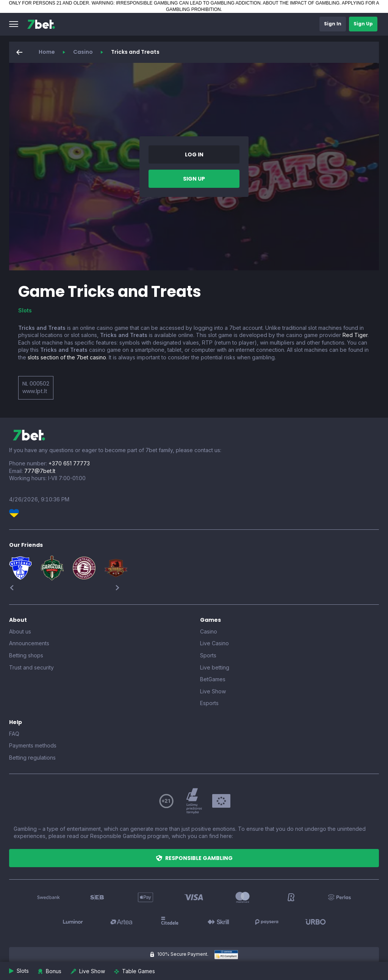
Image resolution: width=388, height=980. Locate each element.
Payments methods (33, 745)
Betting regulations (32, 758)
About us (20, 631)
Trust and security (31, 667)
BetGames (213, 679)
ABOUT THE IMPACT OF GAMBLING (301, 3)
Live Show (213, 691)
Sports (208, 655)
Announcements (29, 643)
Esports (209, 703)
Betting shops (26, 655)
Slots (25, 310)
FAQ (14, 734)
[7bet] (41, 24)
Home (47, 52)
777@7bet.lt (40, 471)
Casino (83, 52)
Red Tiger (355, 335)
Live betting (215, 667)
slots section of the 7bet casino (67, 357)
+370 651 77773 (69, 463)
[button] (14, 24)
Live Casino (214, 643)
